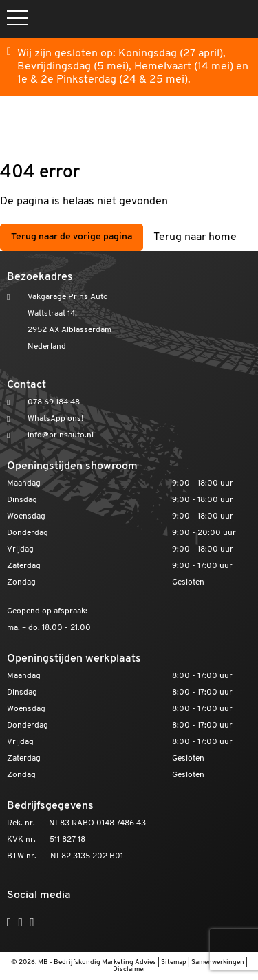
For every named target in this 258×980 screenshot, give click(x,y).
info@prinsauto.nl (61, 435)
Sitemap (174, 962)
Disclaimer (129, 969)
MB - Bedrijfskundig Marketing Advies (97, 962)
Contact (26, 385)
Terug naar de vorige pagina (72, 237)
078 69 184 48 (54, 402)
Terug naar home (195, 237)
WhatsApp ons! (55, 419)
